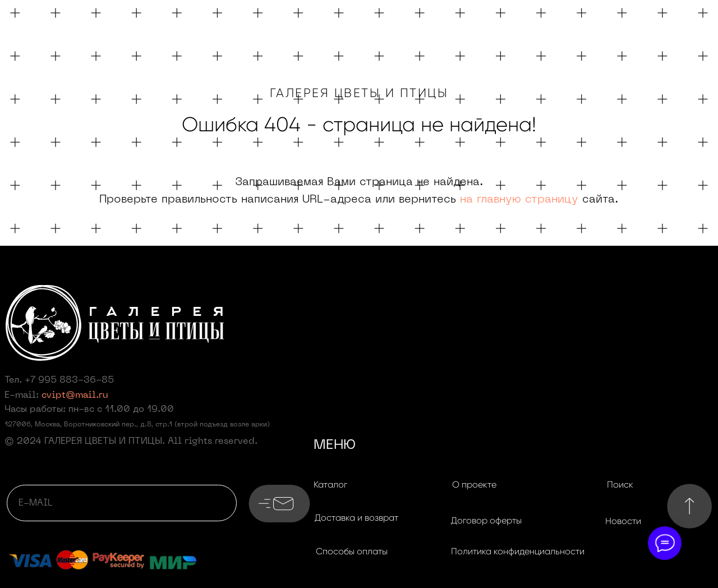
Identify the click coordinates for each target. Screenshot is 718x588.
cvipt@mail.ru (75, 396)
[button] (356, 518)
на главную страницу (519, 200)
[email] (122, 503)
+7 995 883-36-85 (69, 380)
